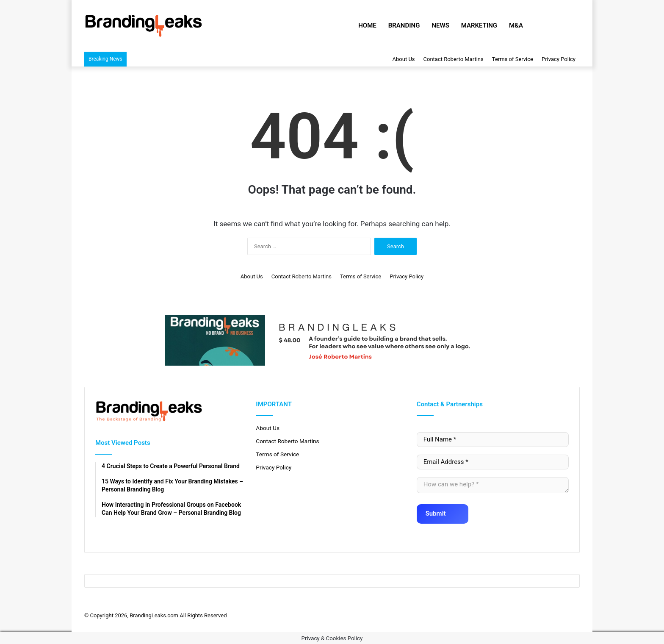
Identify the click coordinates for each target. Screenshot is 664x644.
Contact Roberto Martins (454, 59)
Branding (404, 25)
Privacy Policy (559, 59)
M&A (516, 25)
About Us (404, 59)
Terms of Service (513, 59)
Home (367, 25)
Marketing (479, 25)
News (440, 25)
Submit (441, 511)
